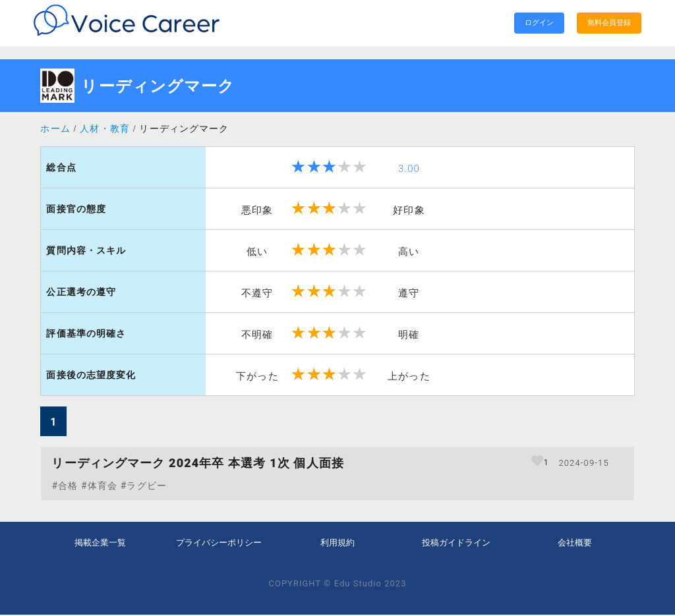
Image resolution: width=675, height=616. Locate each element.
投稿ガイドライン (456, 543)
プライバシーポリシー (219, 543)
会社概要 (575, 543)
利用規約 (337, 543)
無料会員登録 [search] (609, 23)
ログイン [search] (539, 23)
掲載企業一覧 (100, 543)
